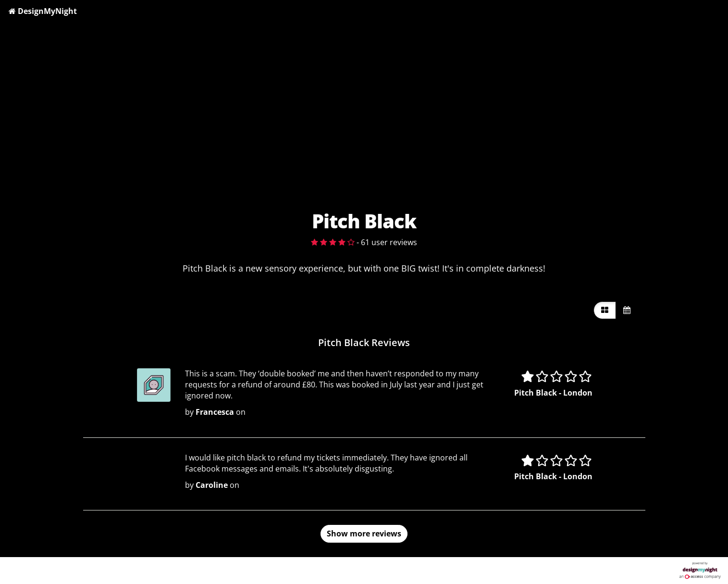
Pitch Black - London (553, 393)
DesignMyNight (43, 11)
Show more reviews (364, 534)
